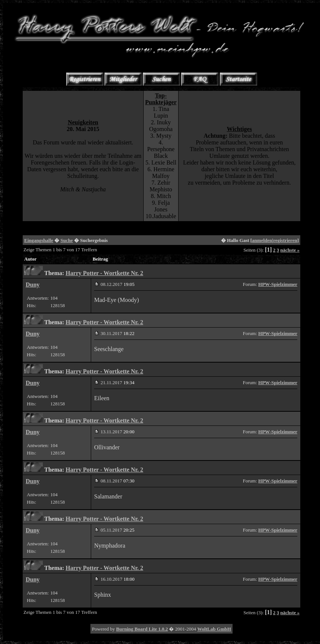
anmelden (262, 240)
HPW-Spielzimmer (278, 284)
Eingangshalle (39, 240)
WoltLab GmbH (214, 629)
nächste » (290, 250)
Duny (33, 285)
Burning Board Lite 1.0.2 (142, 629)
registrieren (285, 240)
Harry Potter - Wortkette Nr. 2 (104, 273)
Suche (67, 240)
